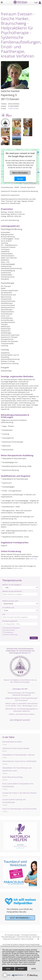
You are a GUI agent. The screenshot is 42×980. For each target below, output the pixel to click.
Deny (8, 969)
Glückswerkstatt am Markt (12, 742)
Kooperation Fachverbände (11, 939)
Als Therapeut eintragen (12, 935)
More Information (20, 173)
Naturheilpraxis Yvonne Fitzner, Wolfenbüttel (19, 761)
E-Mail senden (13, 108)
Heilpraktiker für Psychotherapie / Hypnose (18, 755)
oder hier (33, 559)
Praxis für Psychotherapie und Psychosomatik (19, 809)
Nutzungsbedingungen (9, 937)
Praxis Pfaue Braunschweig (12, 777)
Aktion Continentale (27, 939)
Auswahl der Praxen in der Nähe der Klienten (19, 793)
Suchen (34, 638)
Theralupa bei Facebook (29, 935)
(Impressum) (17, 568)
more (34, 969)
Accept (20, 179)
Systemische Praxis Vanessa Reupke (16, 748)
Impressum (36, 937)
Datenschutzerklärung (24, 937)
